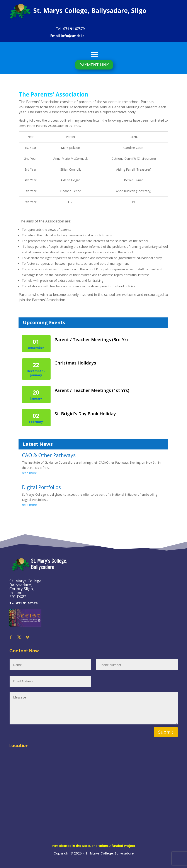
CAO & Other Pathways (49, 455)
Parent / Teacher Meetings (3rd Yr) (91, 340)
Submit (166, 732)
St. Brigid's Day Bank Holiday (85, 414)
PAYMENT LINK (94, 65)
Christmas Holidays (75, 363)
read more (29, 473)
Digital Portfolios (41, 487)
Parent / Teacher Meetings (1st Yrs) (92, 390)
